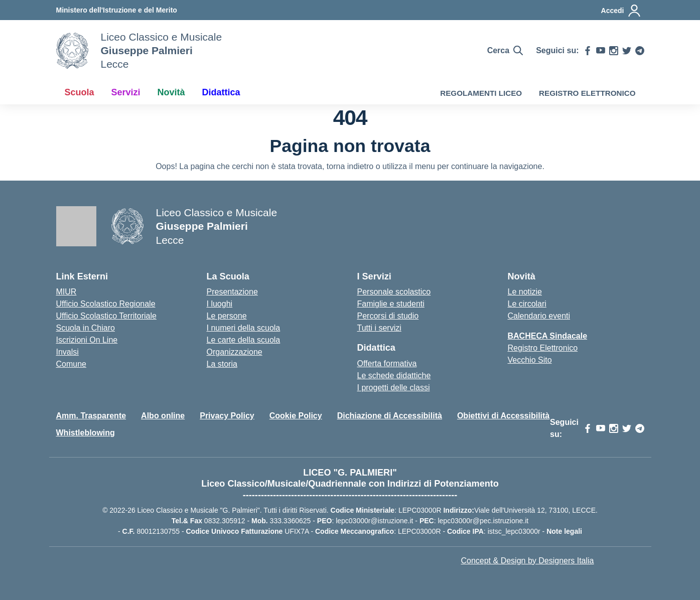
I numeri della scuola (244, 328)
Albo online (163, 416)
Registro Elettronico (543, 348)
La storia (222, 364)
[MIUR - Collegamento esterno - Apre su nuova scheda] (117, 10)
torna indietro (350, 166)
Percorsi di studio (388, 316)
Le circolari (527, 304)
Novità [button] (171, 92)
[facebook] (588, 51)
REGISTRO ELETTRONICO (587, 93)
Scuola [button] (80, 92)
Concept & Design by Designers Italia (527, 561)
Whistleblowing (86, 433)
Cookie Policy (296, 416)
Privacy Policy (227, 416)
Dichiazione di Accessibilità (390, 416)
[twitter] (627, 51)
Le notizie (525, 292)
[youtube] (601, 51)
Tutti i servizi (379, 328)
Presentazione (232, 292)
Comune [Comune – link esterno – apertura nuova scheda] (71, 364)
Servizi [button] (126, 92)
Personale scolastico (394, 292)
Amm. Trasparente (91, 416)
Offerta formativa (387, 363)
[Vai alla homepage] (72, 51)
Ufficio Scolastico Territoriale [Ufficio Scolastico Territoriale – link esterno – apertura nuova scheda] (106, 316)
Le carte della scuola (244, 340)
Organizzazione (235, 352)
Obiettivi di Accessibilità (503, 416)
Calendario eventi (539, 316)
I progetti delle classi (394, 388)
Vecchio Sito (530, 360)
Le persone (227, 316)
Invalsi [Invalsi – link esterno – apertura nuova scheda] (67, 352)
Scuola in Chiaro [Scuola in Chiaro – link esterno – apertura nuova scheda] (86, 328)
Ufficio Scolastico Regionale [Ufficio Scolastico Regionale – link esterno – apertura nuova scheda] (106, 304)
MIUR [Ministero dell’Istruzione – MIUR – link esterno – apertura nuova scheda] (66, 292)
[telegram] (640, 51)
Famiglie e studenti (391, 304)
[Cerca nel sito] (505, 51)
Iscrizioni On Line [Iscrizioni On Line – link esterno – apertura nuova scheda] (87, 340)
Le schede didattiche (394, 376)
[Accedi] (621, 11)
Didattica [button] (221, 92)
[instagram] (614, 51)
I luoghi (220, 304)
